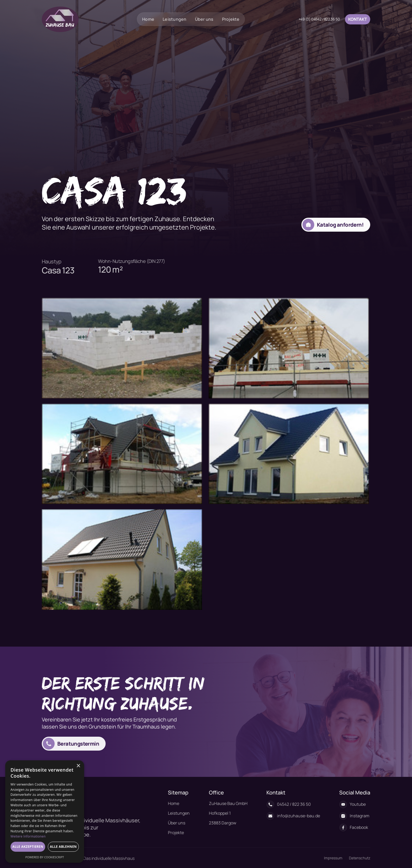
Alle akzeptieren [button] (28, 847)
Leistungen (175, 19)
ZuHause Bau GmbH (228, 803)
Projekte (231, 19)
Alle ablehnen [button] (63, 847)
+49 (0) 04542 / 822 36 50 (319, 19)
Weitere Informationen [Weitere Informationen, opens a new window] (28, 836)
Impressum (333, 858)
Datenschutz (360, 858)
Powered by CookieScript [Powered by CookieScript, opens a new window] (45, 857)
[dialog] (45, 812)
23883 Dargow (223, 823)
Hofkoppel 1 (220, 813)
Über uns (204, 19)
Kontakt (358, 19)
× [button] (78, 766)
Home (148, 19)
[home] (60, 19)
